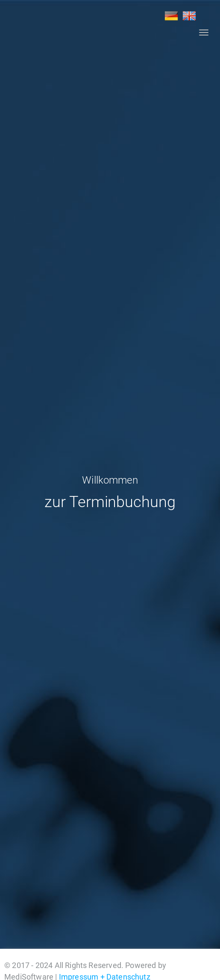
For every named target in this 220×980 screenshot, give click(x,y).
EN (189, 16)
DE (171, 16)
